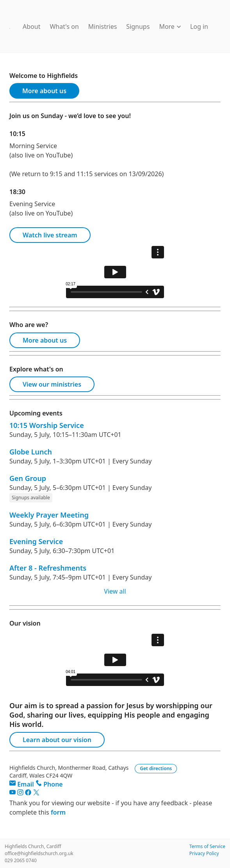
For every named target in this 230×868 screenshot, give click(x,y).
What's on (64, 27)
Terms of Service (207, 846)
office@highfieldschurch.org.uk (39, 853)
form (58, 812)
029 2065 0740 (21, 860)
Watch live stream (50, 235)
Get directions (156, 768)
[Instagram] (21, 794)
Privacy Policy (204, 853)
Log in (199, 27)
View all (115, 591)
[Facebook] (29, 794)
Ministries (103, 27)
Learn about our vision (57, 740)
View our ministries (52, 384)
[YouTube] (13, 794)
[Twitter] (36, 794)
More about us (44, 91)
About (31, 27)
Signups (138, 27)
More (170, 27)
